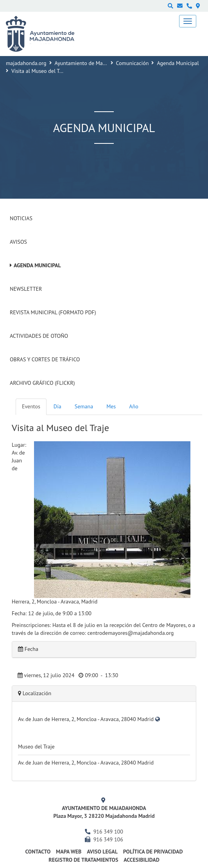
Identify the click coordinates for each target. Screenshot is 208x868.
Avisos (18, 242)
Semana (84, 406)
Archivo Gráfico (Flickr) (42, 383)
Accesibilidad (142, 860)
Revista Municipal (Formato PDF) (53, 312)
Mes (111, 406)
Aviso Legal (102, 852)
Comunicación (133, 63)
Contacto (38, 852)
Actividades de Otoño (39, 336)
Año (134, 406)
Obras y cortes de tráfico (45, 359)
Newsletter (26, 289)
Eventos (31, 406)
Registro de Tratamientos (83, 860)
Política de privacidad (153, 852)
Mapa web (69, 852)
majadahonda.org (26, 63)
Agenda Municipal (178, 63)
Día (57, 406)
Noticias (21, 218)
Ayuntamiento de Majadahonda (91, 63)
